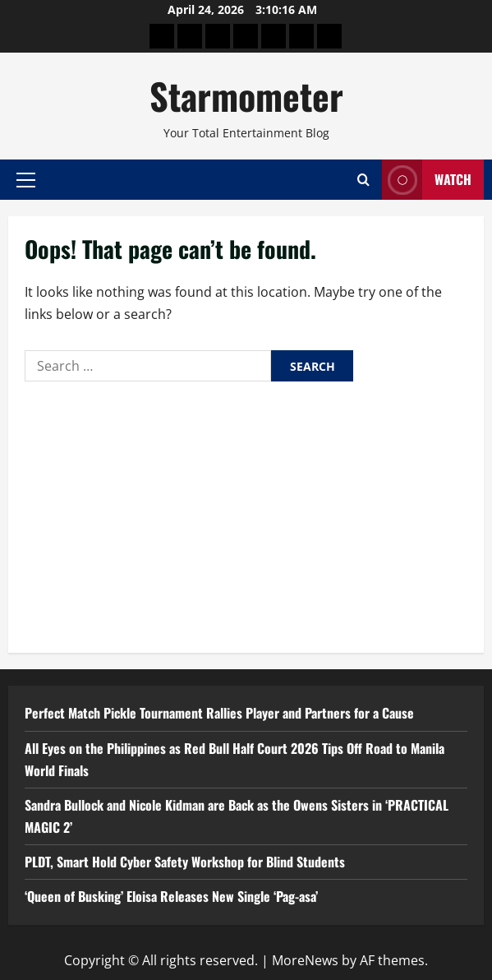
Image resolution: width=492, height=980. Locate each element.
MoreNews (305, 960)
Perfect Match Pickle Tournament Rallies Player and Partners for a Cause (219, 713)
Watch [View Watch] (427, 180)
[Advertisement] (246, 513)
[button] (26, 179)
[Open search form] (363, 180)
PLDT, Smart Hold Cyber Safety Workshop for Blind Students (185, 862)
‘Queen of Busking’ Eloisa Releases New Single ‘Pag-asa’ (171, 896)
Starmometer (246, 96)
